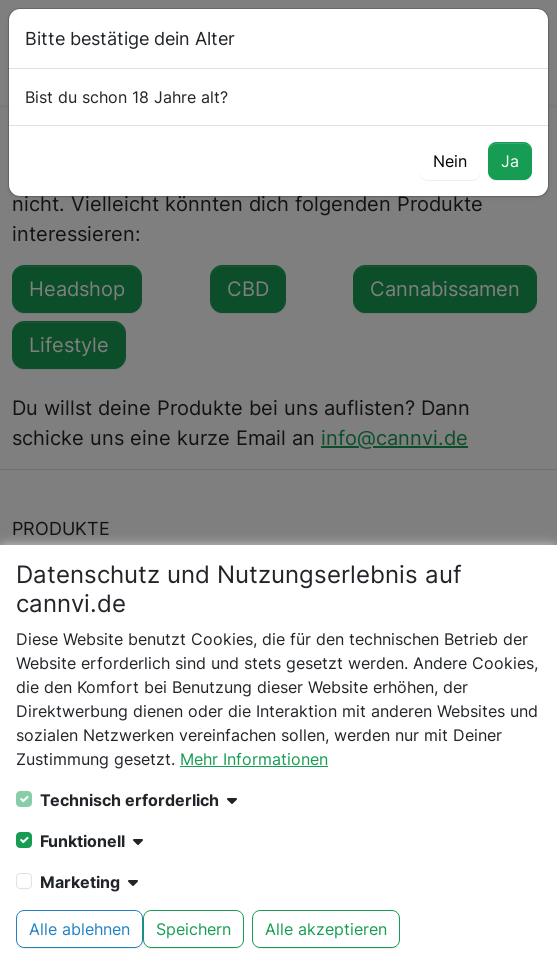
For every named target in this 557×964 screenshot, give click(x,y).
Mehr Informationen (254, 759)
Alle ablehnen (79, 929)
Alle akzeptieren (326, 929)
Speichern (193, 929)
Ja (510, 161)
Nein (450, 161)
